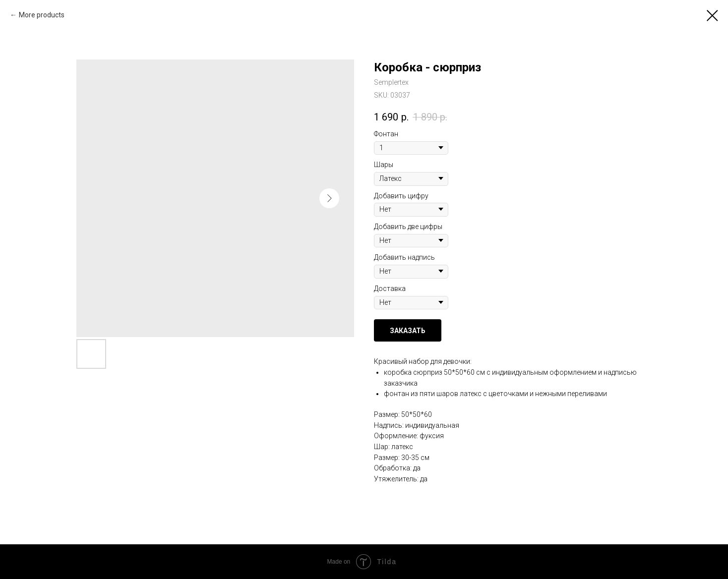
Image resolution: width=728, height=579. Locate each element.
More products (42, 15)
